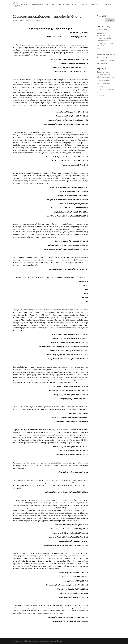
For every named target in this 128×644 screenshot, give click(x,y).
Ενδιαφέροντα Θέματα (68, 4)
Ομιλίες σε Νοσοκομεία (105, 90)
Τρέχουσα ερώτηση (104, 57)
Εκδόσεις (83, 4)
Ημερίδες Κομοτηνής (104, 80)
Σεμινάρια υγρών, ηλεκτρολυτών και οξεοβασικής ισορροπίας (106, 75)
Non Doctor (41, 20)
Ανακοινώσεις (102, 30)
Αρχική (27, 4)
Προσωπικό (37, 4)
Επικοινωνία (106, 4)
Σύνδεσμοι (94, 4)
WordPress (58, 641)
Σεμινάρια (50, 4)
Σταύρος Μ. (20, 20)
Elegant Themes (32, 641)
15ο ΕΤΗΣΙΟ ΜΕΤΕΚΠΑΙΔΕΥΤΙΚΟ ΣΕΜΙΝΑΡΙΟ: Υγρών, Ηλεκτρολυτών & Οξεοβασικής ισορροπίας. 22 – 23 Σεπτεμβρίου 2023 (106, 41)
